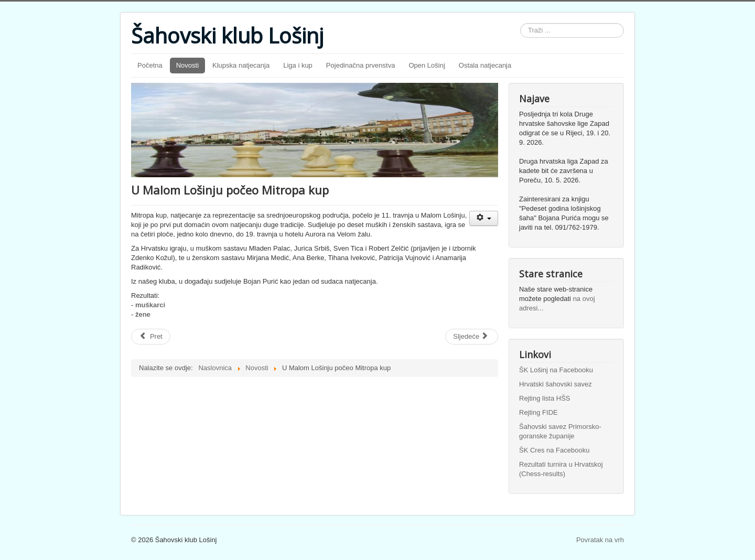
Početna (150, 65)
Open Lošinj (427, 65)
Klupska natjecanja (241, 65)
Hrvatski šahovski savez (556, 384)
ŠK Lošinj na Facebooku (556, 370)
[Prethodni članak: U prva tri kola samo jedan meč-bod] (151, 337)
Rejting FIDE (538, 412)
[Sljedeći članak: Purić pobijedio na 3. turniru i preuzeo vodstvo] (472, 337)
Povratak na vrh (600, 540)
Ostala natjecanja (485, 65)
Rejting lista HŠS (545, 398)
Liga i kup (298, 65)
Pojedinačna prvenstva (361, 65)
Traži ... (520, 23)
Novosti (187, 65)
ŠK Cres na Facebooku (554, 450)
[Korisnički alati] (484, 218)
